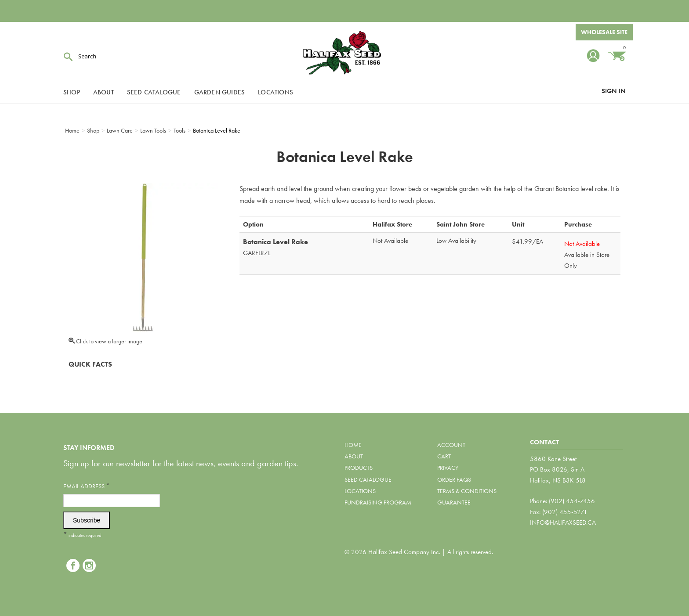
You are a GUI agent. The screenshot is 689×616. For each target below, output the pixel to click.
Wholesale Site (604, 32)
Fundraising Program (378, 502)
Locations (276, 92)
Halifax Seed (344, 53)
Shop (72, 92)
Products (359, 468)
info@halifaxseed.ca (563, 522)
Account (451, 445)
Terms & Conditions (467, 491)
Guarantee (454, 502)
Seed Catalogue (154, 92)
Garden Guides (220, 92)
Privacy (448, 468)
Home (353, 445)
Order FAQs (454, 479)
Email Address (87, 486)
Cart (444, 456)
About (103, 92)
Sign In (614, 91)
